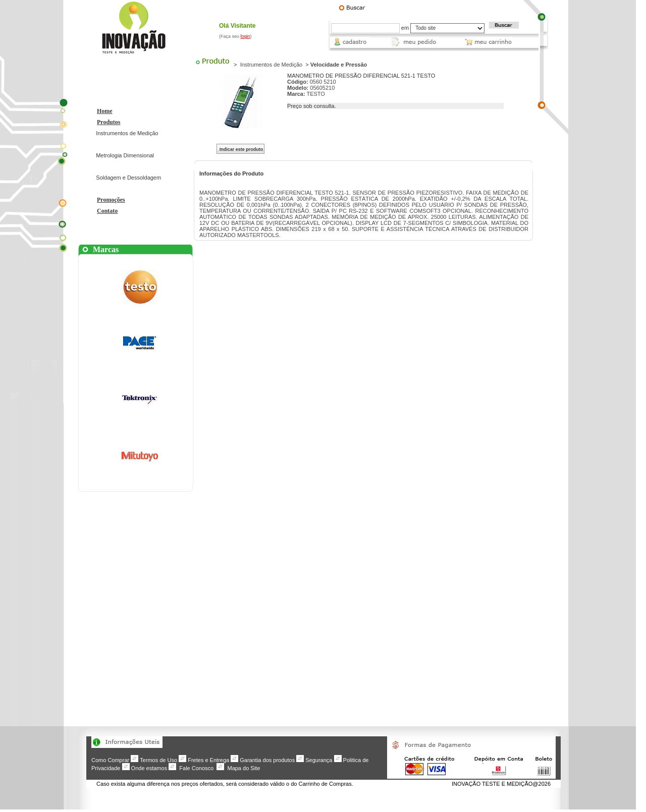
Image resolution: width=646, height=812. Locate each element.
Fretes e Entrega (208, 760)
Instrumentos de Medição (127, 133)
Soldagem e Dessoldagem (128, 178)
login (246, 36)
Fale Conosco (196, 768)
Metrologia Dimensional (125, 155)
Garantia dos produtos (267, 760)
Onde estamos (149, 768)
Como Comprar (110, 760)
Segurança (319, 760)
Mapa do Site (244, 768)
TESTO (315, 94)
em (405, 28)
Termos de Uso (158, 760)
